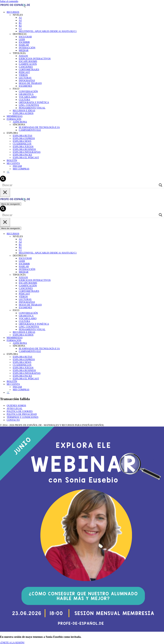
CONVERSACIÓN (28, 91)
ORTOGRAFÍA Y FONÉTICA (34, 102)
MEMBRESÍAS (15, 116)
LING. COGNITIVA (29, 105)
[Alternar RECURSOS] (162, 234)
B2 (20, 26)
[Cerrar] (5, 192)
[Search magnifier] (161, 185)
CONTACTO (13, 420)
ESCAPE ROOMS (28, 61)
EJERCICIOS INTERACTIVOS (35, 59)
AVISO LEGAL (15, 408)
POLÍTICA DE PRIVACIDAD (22, 414)
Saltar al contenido (9, 1)
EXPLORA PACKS (22, 155)
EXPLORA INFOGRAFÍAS (27, 152)
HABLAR (24, 45)
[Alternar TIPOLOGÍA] (162, 275)
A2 (20, 20)
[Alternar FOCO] (162, 310)
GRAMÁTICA (26, 94)
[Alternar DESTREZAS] (162, 256)
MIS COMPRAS (21, 169)
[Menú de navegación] (11, 204)
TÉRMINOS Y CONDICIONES (23, 417)
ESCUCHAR (25, 37)
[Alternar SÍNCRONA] (162, 346)
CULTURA (24, 100)
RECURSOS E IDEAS (24, 111)
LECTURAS (25, 78)
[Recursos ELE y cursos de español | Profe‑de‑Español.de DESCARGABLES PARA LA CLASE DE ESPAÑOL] (15, 7)
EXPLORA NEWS (22, 141)
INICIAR (17, 166)
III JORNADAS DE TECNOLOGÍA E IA (39, 127)
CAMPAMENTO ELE (30, 130)
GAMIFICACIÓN (28, 64)
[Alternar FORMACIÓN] (162, 340)
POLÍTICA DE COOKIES (20, 411)
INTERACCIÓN (27, 48)
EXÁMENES (25, 86)
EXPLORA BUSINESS (24, 149)
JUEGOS (23, 56)
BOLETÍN (12, 160)
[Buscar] (3, 181)
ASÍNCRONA (20, 122)
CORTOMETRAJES (29, 70)
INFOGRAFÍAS (27, 80)
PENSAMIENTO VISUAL (32, 108)
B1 (20, 23)
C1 (20, 28)
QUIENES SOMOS (16, 406)
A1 (20, 18)
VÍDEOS (23, 75)
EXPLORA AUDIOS (23, 113)
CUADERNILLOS (22, 144)
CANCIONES (26, 67)
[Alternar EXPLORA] (162, 354)
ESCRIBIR (24, 42)
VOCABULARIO (28, 97)
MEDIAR (24, 50)
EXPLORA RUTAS (22, 136)
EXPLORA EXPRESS (24, 138)
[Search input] (80, 185)
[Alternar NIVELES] (162, 237)
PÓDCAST (24, 72)
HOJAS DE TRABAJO (30, 83)
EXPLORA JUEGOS (23, 147)
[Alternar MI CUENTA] (162, 384)
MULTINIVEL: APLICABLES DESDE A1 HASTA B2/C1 (48, 31)
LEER (22, 39)
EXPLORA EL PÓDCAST (26, 158)
